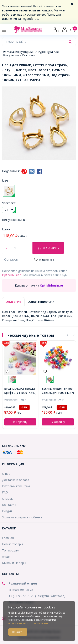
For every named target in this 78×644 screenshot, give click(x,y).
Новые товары (12, 544)
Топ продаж (11, 550)
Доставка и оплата (16, 480)
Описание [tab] (13, 302)
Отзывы (8, 499)
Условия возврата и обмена (22, 517)
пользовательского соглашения (28, 623)
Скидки (7, 511)
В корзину (48, 248)
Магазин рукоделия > (20, 52)
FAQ (5, 492)
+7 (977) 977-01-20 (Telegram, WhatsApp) (37, 596)
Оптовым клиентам (16, 486)
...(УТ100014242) (25, 393)
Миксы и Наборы (14, 563)
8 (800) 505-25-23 (21, 590)
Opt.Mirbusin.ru (12, 275)
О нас (6, 474)
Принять (18, 632)
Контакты (9, 505)
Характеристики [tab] (41, 302)
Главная (8, 538)
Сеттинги (29, 55)
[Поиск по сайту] (34, 42)
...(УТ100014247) (63, 393)
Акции (6, 557)
